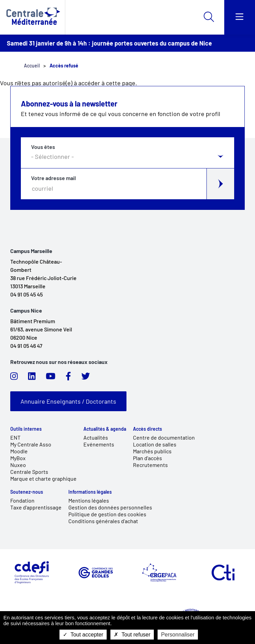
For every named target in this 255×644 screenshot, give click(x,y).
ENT (15, 437)
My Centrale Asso (31, 444)
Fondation (22, 500)
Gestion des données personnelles (110, 507)
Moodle (19, 451)
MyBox (18, 458)
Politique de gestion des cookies (107, 514)
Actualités (96, 437)
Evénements (99, 444)
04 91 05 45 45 (26, 294)
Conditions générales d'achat (103, 521)
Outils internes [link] (26, 429)
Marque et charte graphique (43, 478)
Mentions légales (89, 500)
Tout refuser (132, 635)
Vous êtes (43, 147)
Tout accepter (83, 635)
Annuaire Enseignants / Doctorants (68, 401)
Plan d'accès (147, 458)
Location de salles (155, 444)
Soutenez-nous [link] (27, 492)
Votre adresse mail (53, 178)
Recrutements (150, 465)
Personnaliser (178, 635)
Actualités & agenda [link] (105, 429)
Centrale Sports (29, 472)
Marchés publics (152, 451)
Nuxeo (18, 465)
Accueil (32, 66)
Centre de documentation (164, 437)
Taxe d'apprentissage (36, 507)
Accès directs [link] (147, 429)
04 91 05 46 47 (26, 346)
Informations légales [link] (90, 492)
